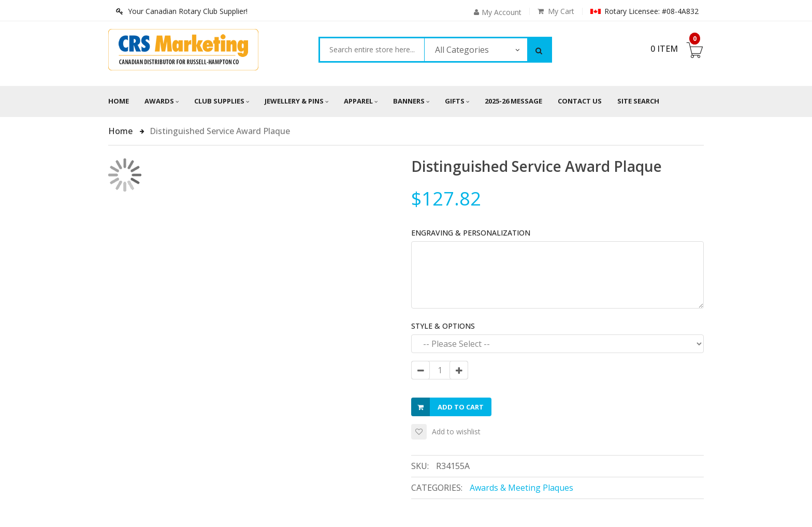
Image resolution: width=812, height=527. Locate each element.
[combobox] (372, 50)
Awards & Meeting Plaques (521, 488)
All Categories (462, 50)
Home (119, 101)
